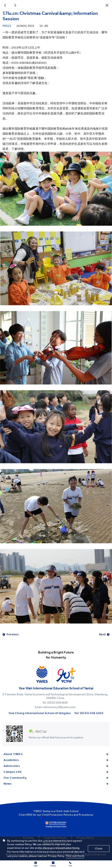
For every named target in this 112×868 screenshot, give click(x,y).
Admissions (56, 766)
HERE (29, 815)
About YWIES (56, 754)
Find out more (75, 856)
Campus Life (56, 772)
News (56, 784)
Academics (56, 760)
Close (99, 848)
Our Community (56, 778)
